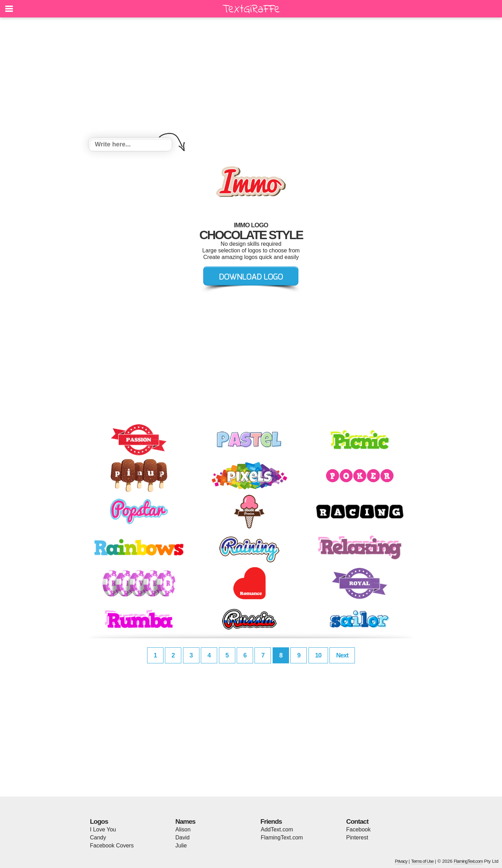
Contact (357, 821)
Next (342, 655)
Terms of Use (422, 861)
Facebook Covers (112, 846)
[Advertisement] (251, 78)
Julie (181, 846)
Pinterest (357, 837)
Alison (183, 829)
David (182, 837)
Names (185, 821)
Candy (98, 837)
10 (318, 655)
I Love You (103, 829)
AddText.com (277, 829)
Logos (99, 821)
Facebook (358, 829)
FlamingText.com (282, 837)
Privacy (401, 861)
